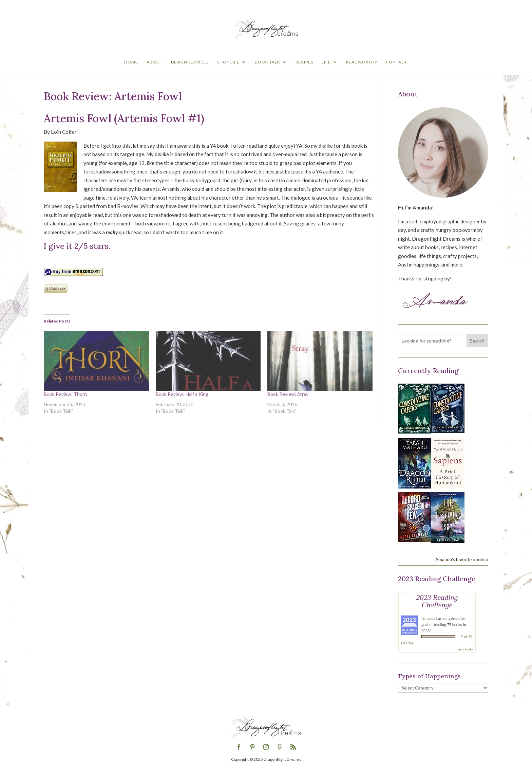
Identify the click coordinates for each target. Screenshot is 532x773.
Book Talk (268, 62)
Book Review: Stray (288, 394)
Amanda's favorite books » (462, 559)
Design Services (190, 62)
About (155, 62)
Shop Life (228, 62)
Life (326, 62)
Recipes (304, 62)
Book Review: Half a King (182, 394)
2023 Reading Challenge (437, 601)
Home (131, 62)
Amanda (428, 619)
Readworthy (362, 62)
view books (465, 649)
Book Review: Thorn (65, 394)
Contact (396, 62)
